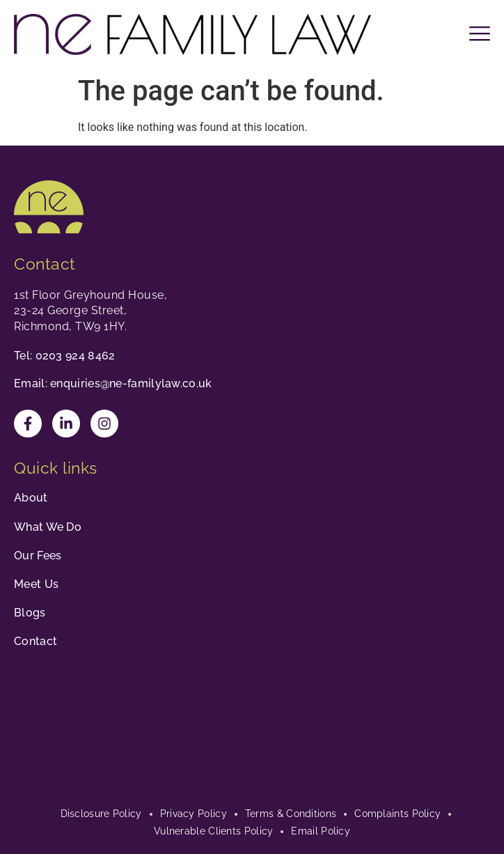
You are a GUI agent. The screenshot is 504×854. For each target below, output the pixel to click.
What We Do (48, 527)
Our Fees (38, 556)
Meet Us (36, 584)
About (31, 498)
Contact (36, 641)
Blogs (30, 613)
